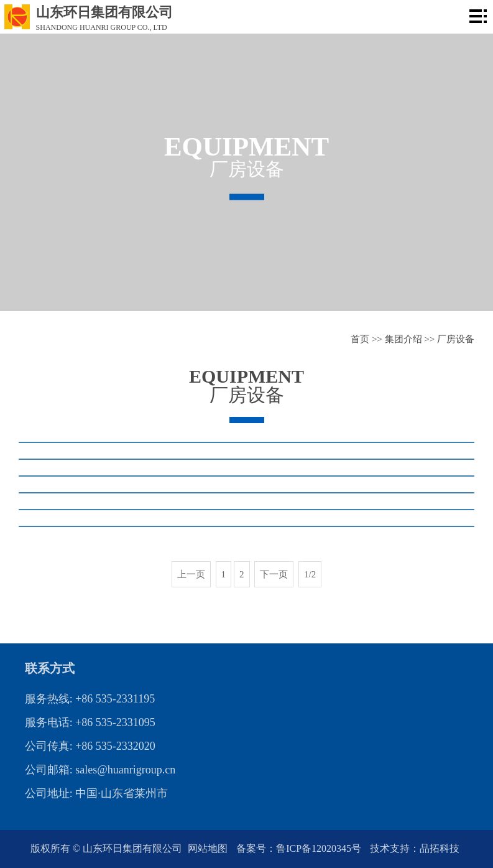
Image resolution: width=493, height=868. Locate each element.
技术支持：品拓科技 (415, 848)
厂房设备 (456, 339)
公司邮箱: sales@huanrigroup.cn (100, 770)
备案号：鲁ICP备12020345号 (300, 848)
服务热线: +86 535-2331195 (90, 699)
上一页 (191, 574)
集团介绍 (403, 339)
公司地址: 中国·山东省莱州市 (96, 793)
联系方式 (50, 668)
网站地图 (209, 848)
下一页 (274, 574)
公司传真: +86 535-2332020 (90, 746)
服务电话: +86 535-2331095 (90, 722)
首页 (360, 339)
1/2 (310, 574)
